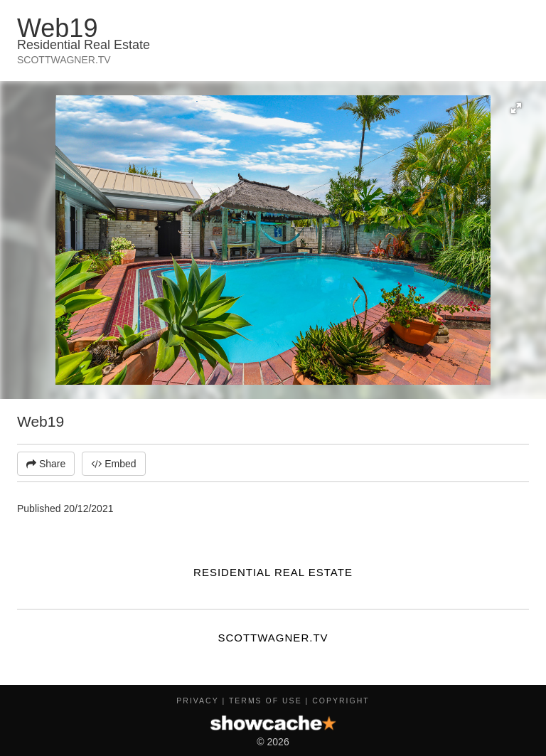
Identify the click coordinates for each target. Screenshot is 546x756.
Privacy (197, 701)
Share (46, 464)
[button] (516, 108)
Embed (113, 464)
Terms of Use (266, 701)
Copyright (341, 701)
